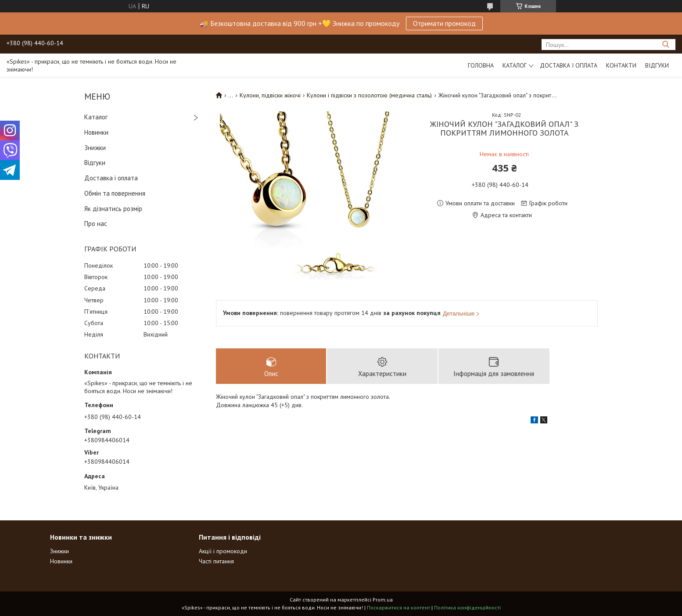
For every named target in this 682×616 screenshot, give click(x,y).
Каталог (515, 65)
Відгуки (657, 65)
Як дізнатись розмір (113, 209)
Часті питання (216, 561)
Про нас (96, 224)
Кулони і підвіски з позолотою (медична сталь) (369, 95)
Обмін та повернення (115, 193)
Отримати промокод (444, 23)
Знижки (95, 148)
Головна (481, 65)
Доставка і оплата (569, 65)
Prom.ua (383, 600)
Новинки (96, 132)
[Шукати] (666, 45)
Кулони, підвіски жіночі (270, 95)
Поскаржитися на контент (398, 607)
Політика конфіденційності (467, 607)
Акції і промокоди (223, 551)
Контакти (621, 65)
